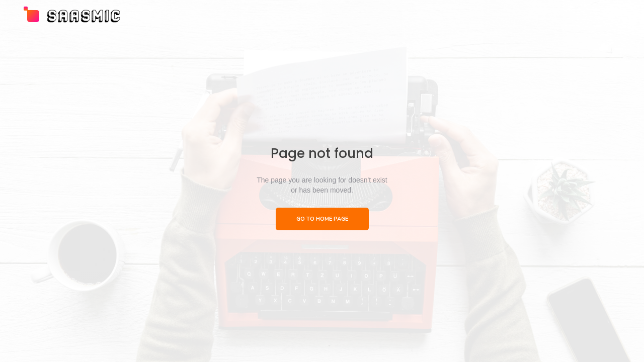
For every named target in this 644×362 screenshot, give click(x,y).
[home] (72, 16)
